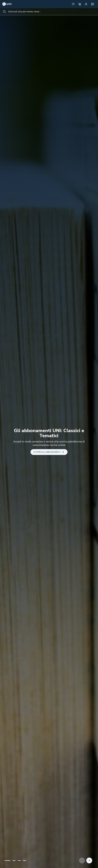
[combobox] (49, 12)
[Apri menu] (92, 4)
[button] (73, 4)
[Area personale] (86, 4)
